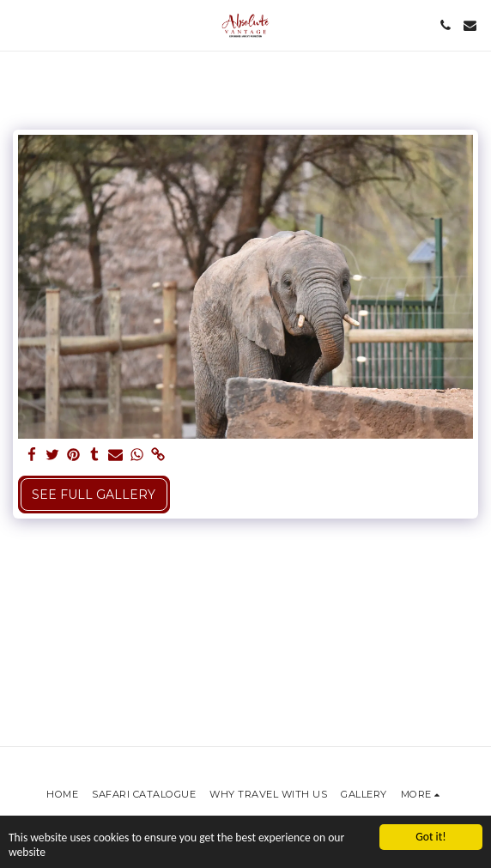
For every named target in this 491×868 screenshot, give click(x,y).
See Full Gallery (94, 495)
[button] (19, 25)
